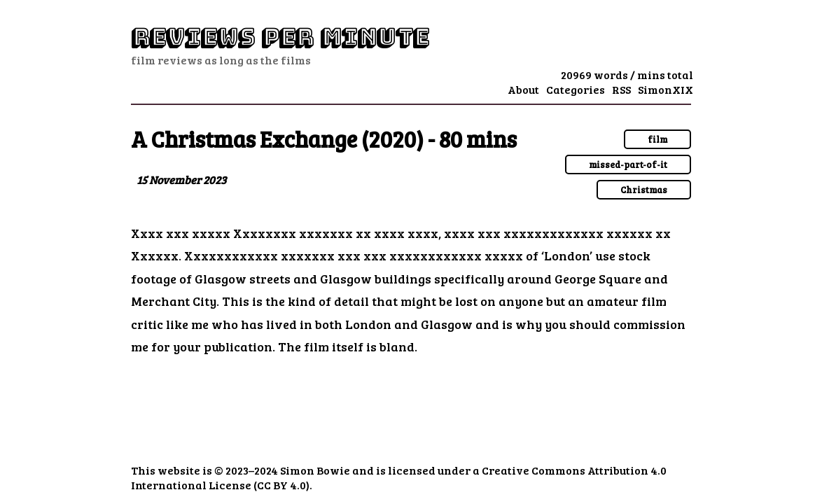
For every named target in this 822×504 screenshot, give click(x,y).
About (523, 89)
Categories (576, 89)
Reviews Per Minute (280, 37)
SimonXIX (666, 89)
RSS (621, 89)
